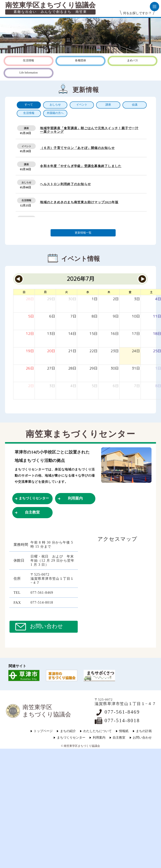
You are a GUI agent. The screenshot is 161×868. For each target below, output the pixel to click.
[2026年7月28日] (72, 368)
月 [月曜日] (45, 292)
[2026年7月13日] (51, 334)
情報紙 (124, 731)
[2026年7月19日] (30, 351)
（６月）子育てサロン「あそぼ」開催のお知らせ (77, 148)
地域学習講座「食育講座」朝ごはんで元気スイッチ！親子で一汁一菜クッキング (89, 130)
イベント (26, 146)
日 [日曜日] (24, 292)
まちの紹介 (68, 731)
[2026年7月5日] (31, 316)
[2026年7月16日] (115, 334)
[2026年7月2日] (116, 299)
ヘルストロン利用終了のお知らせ (65, 184)
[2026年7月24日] (136, 351)
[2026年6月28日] (30, 299)
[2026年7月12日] (30, 334)
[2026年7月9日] (116, 316)
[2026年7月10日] (136, 316)
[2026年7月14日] (72, 334)
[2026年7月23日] (115, 351)
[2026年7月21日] (72, 351)
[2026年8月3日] (52, 386)
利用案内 (75, 498)
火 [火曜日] (66, 292)
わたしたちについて (98, 731)
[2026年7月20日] (51, 351)
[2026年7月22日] (93, 351)
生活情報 (26, 200)
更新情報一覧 (83, 233)
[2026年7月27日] (51, 368)
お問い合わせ (46, 626)
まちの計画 (144, 731)
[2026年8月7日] (137, 386)
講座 (26, 128)
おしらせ (26, 182)
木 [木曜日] (109, 292)
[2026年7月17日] (136, 334)
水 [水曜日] (88, 292)
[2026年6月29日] (51, 299)
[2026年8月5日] (95, 386)
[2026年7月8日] (95, 316)
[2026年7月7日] (73, 316)
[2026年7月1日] (95, 299)
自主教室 (32, 512)
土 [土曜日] (151, 292)
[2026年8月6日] (116, 386)
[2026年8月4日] (73, 386)
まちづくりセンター (34, 498)
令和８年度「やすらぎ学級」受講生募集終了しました (81, 166)
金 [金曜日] (130, 292)
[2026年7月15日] (93, 334)
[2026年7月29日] (93, 368)
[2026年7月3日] (137, 299)
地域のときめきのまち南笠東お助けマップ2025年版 (79, 202)
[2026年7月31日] (136, 368)
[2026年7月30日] (115, 368)
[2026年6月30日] (72, 299)
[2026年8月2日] (31, 386)
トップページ (43, 731)
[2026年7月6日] (52, 316)
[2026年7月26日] (30, 368)
